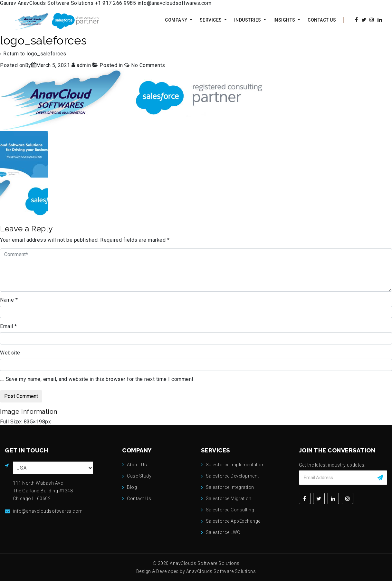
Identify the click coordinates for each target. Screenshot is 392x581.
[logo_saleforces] (53, 65)
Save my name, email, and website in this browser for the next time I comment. (100, 379)
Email (9, 326)
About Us (137, 465)
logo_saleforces (46, 54)
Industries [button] (248, 20)
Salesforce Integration (230, 487)
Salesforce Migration (229, 499)
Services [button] (211, 20)
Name (9, 300)
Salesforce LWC (223, 532)
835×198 (35, 422)
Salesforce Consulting (230, 510)
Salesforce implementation (235, 465)
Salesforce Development (232, 476)
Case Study (139, 476)
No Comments (148, 65)
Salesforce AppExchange (233, 521)
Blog (132, 487)
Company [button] (177, 20)
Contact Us (322, 20)
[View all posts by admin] (82, 65)
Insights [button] (285, 20)
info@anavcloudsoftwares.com (175, 3)
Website (10, 353)
